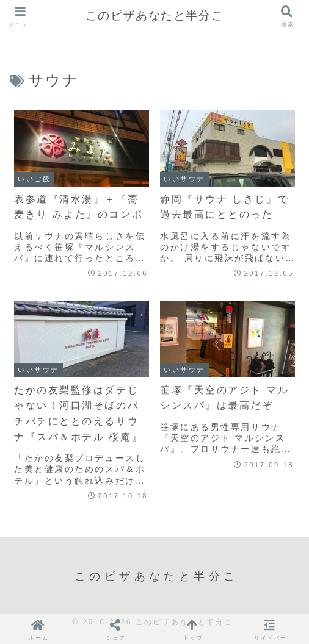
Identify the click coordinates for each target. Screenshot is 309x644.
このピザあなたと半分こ (155, 16)
